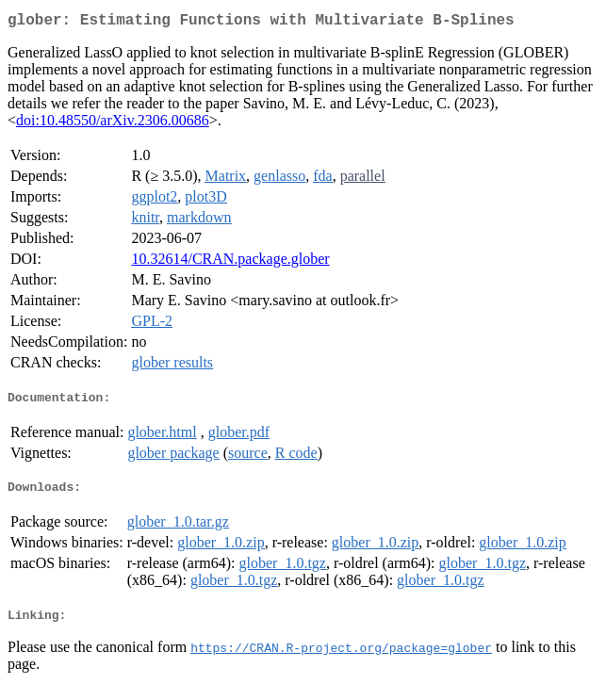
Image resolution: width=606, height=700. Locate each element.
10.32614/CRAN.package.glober (230, 262)
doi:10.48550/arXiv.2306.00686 (113, 124)
